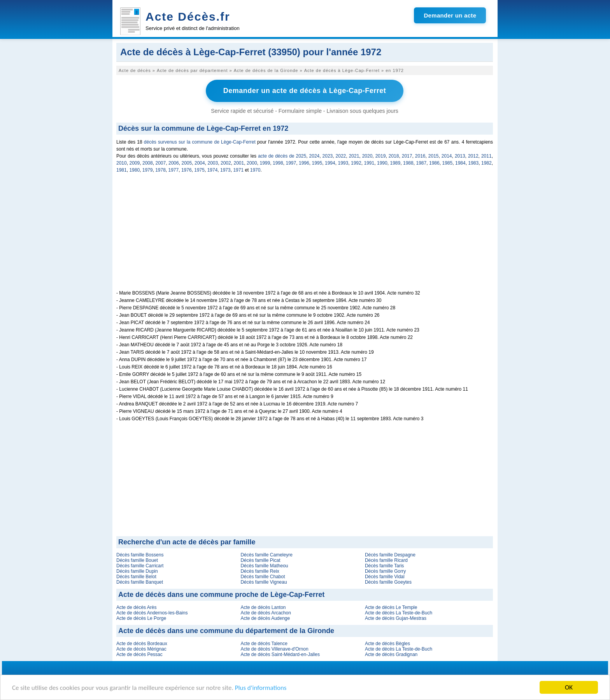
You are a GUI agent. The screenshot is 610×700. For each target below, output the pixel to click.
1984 (460, 163)
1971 (238, 170)
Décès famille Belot (136, 577)
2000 (252, 163)
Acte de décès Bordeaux (142, 644)
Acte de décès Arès (136, 607)
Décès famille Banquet (140, 582)
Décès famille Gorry (385, 571)
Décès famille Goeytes (388, 582)
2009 (135, 163)
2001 (239, 163)
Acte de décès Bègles (387, 644)
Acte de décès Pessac (139, 654)
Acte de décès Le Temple (391, 607)
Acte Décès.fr (188, 17)
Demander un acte (450, 15)
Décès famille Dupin (137, 571)
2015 (434, 156)
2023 (328, 156)
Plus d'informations (261, 688)
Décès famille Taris (384, 566)
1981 (122, 170)
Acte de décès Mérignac (141, 649)
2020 (367, 156)
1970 (255, 170)
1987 (422, 163)
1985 (448, 163)
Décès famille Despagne (390, 555)
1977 (174, 170)
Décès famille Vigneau (264, 582)
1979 (148, 170)
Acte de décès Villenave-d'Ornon (274, 649)
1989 (395, 163)
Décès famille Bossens (140, 555)
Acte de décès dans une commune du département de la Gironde (226, 631)
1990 (382, 163)
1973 (225, 170)
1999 (265, 163)
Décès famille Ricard (386, 560)
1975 (199, 170)
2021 (354, 156)
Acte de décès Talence (264, 644)
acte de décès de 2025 (282, 156)
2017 (407, 156)
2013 (460, 156)
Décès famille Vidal (385, 577)
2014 (447, 156)
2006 (174, 163)
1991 (369, 163)
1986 (434, 163)
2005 (187, 163)
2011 (486, 156)
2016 (420, 156)
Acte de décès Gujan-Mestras (396, 618)
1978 (160, 170)
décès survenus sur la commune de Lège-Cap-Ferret (200, 142)
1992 (356, 163)
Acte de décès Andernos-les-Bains (152, 613)
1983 (474, 163)
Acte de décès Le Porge (141, 618)
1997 (291, 163)
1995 (317, 163)
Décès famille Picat (260, 560)
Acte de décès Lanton (263, 607)
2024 (315, 156)
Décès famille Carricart (140, 566)
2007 (161, 163)
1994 (330, 163)
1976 (187, 170)
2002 (226, 163)
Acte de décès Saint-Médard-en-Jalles (280, 654)
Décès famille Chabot (263, 577)
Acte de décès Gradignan (391, 654)
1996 (304, 163)
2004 (200, 163)
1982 (486, 163)
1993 (343, 163)
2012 (473, 156)
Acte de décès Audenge (265, 618)
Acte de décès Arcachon (266, 613)
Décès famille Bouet (137, 560)
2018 (394, 156)
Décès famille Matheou (264, 566)
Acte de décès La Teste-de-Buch (399, 613)
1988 (408, 163)
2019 (381, 156)
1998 (278, 163)
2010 (122, 163)
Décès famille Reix (260, 571)
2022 (341, 156)
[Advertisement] (305, 236)
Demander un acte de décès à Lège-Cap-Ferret (305, 91)
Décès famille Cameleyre (266, 555)
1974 (213, 170)
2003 (213, 163)
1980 (134, 170)
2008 (148, 163)
